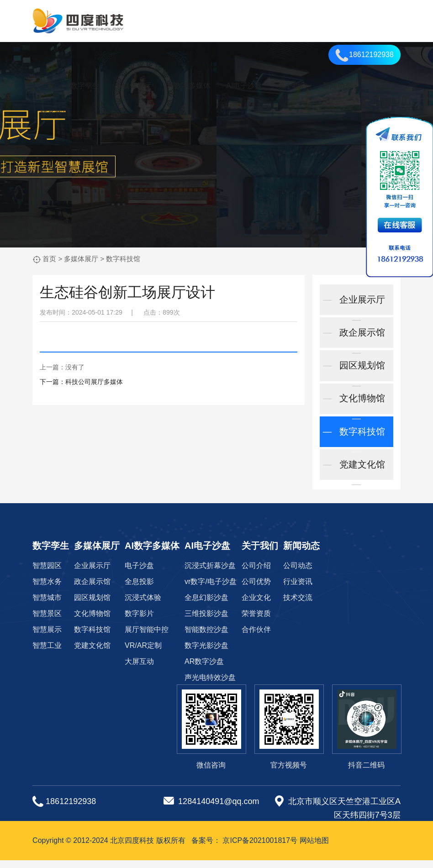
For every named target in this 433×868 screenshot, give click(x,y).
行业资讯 (298, 589)
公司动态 (298, 573)
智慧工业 (47, 653)
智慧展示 (47, 637)
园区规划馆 (356, 374)
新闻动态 (337, 86)
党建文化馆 (356, 477)
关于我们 (292, 86)
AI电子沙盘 (244, 86)
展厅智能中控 (147, 637)
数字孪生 (85, 86)
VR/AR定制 (143, 653)
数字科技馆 (123, 259)
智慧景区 (47, 621)
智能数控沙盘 (206, 637)
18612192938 (364, 55)
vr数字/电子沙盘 (211, 589)
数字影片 (139, 621)
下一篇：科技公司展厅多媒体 (81, 382)
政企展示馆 (356, 340)
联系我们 (55, 113)
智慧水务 (47, 589)
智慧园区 (47, 573)
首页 (48, 86)
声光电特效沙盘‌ (210, 685)
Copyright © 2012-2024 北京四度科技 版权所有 (109, 848)
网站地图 (314, 848)
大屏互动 (139, 669)
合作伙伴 (256, 637)
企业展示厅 (356, 306)
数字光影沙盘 (206, 653)
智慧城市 (47, 605)
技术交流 (298, 605)
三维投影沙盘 (206, 621)
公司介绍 (256, 573)
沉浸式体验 (143, 605)
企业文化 (256, 605)
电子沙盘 (139, 573)
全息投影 (139, 589)
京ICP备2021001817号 (260, 848)
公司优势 (256, 589)
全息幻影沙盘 (206, 605)
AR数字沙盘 (204, 669)
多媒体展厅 (133, 86)
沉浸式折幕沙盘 (210, 573)
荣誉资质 (256, 621)
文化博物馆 (356, 409)
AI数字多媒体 (189, 86)
